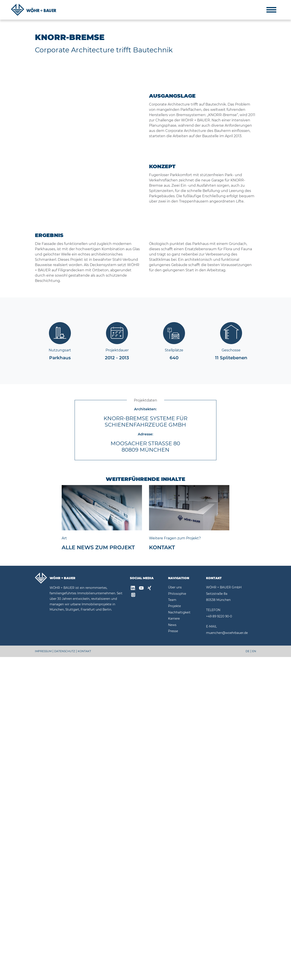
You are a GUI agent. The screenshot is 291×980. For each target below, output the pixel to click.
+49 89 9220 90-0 (219, 939)
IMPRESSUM (43, 974)
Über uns (175, 910)
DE (248, 974)
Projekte (174, 929)
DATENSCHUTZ (65, 974)
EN (254, 974)
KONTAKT (84, 974)
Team (172, 923)
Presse (173, 954)
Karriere (174, 942)
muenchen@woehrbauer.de (227, 956)
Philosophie (177, 916)
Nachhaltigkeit (179, 935)
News (172, 948)
